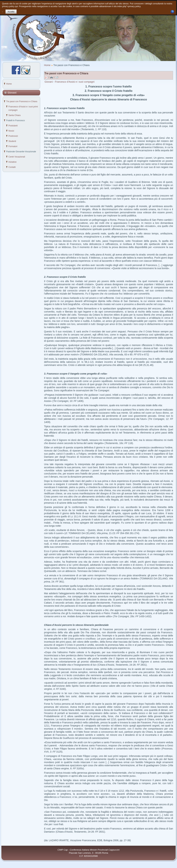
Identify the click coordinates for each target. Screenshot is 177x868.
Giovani (49, 82)
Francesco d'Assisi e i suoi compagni (75, 82)
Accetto (11, 12)
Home (47, 65)
